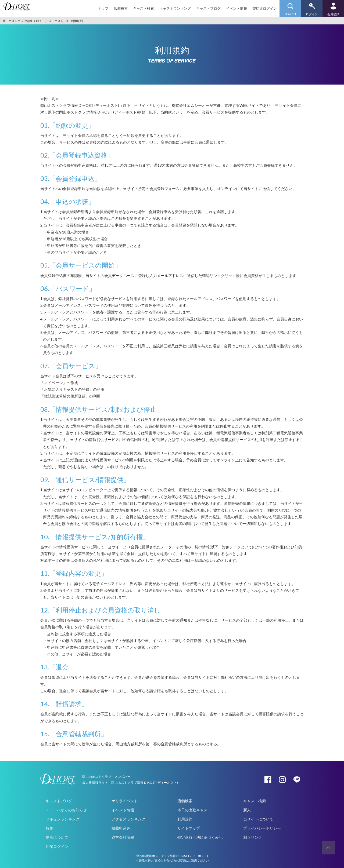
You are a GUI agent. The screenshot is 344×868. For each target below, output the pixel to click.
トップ (103, 8)
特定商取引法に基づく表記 (200, 837)
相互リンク (253, 837)
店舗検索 (121, 8)
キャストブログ (208, 8)
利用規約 (185, 819)
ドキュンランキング (63, 819)
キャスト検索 (144, 8)
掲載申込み (121, 828)
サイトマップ (189, 828)
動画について (57, 837)
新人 (247, 810)
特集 (49, 828)
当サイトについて (258, 819)
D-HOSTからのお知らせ (66, 810)
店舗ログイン (57, 846)
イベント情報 (236, 8)
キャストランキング (175, 8)
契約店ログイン (265, 8)
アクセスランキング (128, 819)
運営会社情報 (123, 837)
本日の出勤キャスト (194, 810)
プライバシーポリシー (262, 828)
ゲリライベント (125, 801)
